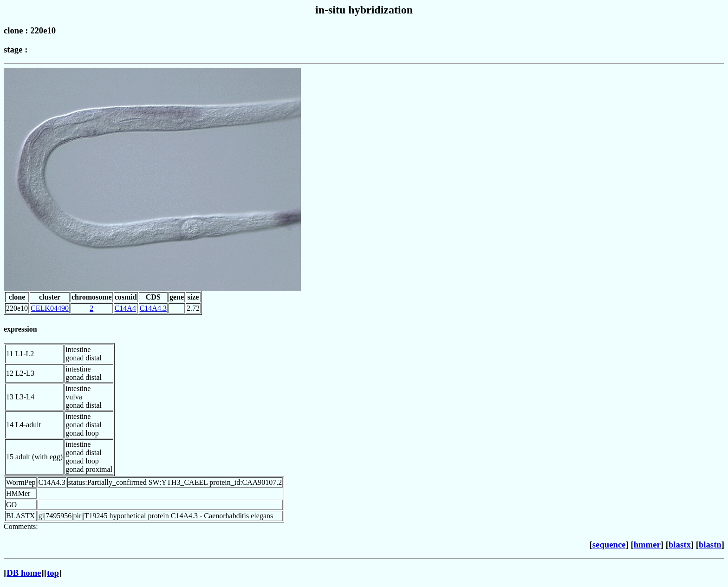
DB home (24, 573)
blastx (680, 545)
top (53, 573)
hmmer (647, 545)
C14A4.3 (153, 308)
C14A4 (125, 308)
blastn (710, 545)
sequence (609, 545)
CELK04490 (50, 308)
